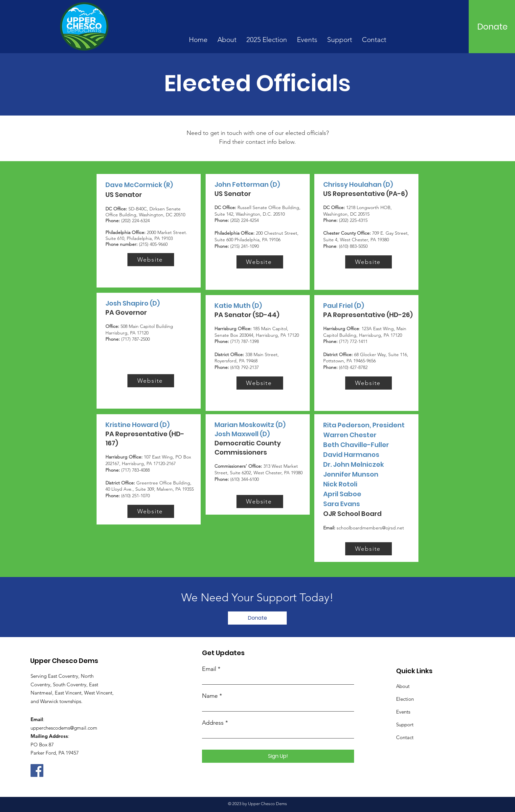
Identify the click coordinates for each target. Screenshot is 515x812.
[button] (227, 40)
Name (210, 696)
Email (209, 669)
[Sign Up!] (278, 756)
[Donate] (492, 27)
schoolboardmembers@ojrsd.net (370, 528)
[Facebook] (37, 770)
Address (213, 723)
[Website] (151, 260)
